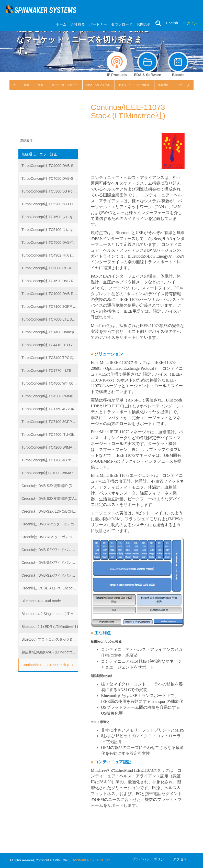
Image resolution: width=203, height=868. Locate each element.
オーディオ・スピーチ (65, 85)
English (172, 23)
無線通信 (163, 85)
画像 (40, 85)
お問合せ (144, 24)
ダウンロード (122, 24)
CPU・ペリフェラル (98, 85)
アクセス (180, 859)
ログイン (190, 23)
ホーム (61, 24)
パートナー (98, 24)
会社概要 (78, 24)
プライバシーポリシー (150, 859)
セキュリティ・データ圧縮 (134, 85)
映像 (26, 85)
